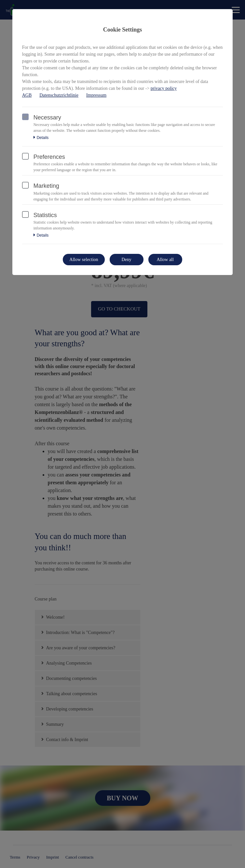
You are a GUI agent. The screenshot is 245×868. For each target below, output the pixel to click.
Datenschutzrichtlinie (59, 95)
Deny (126, 260)
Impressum (96, 95)
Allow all (165, 260)
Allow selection (84, 260)
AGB (27, 95)
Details (41, 138)
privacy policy (164, 88)
